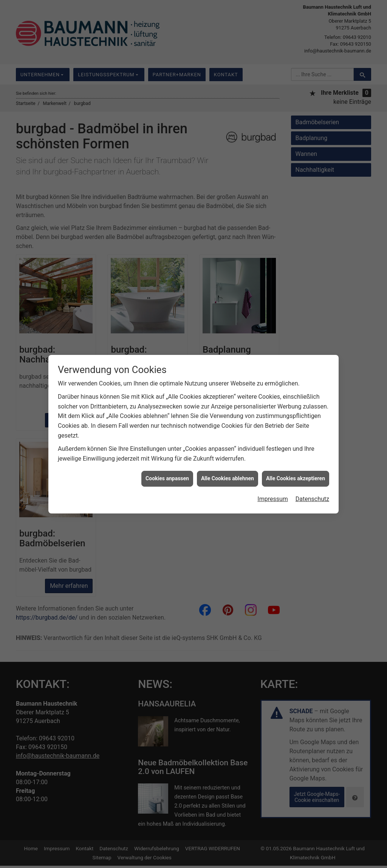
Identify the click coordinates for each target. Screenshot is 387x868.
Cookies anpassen (167, 462)
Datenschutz (312, 482)
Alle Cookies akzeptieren (296, 462)
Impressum (273, 482)
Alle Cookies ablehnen (228, 462)
